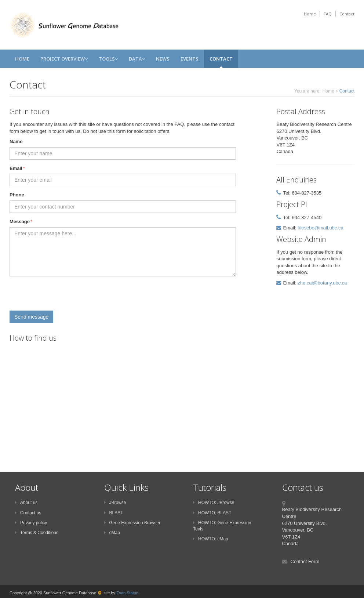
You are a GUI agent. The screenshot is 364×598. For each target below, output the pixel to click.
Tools (108, 59)
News (163, 59)
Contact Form (305, 561)
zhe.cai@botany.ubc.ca (322, 283)
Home (310, 14)
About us (26, 503)
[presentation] (65, 296)
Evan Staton (127, 593)
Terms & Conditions (37, 533)
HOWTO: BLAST (212, 513)
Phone (17, 195)
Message (21, 222)
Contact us (28, 513)
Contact (347, 14)
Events (190, 59)
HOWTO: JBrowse (214, 503)
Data (137, 59)
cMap (112, 533)
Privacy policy (31, 523)
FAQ (328, 14)
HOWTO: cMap (211, 539)
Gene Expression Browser (132, 523)
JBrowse (115, 503)
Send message (31, 317)
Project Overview (64, 59)
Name (16, 142)
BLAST (114, 513)
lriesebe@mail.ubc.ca (320, 228)
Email (17, 169)
